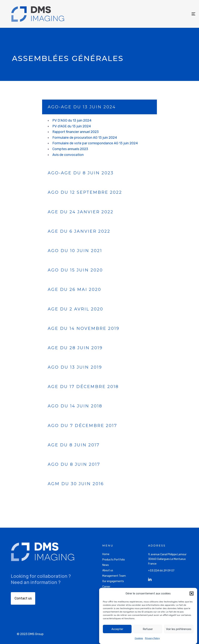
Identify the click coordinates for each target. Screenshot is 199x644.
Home (106, 554)
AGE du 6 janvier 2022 (79, 231)
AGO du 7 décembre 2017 (82, 426)
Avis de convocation (68, 155)
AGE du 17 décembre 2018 (83, 387)
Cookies (139, 638)
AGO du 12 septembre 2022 (85, 192)
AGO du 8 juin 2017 (74, 464)
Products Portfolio (114, 560)
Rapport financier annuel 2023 (76, 132)
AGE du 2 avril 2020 (75, 309)
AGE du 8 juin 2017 (74, 445)
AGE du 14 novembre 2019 (84, 328)
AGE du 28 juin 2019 (75, 348)
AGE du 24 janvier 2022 (81, 212)
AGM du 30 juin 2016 (76, 484)
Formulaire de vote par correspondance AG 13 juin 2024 (95, 143)
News (106, 565)
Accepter (117, 629)
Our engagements (113, 581)
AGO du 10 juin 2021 (75, 251)
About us (108, 570)
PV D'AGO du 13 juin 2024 (72, 120)
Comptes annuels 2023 (70, 149)
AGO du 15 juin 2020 (75, 270)
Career (106, 587)
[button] (192, 593)
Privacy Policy (152, 638)
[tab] (100, 107)
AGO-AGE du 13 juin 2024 (82, 107)
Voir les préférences (179, 629)
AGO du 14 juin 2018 (75, 406)
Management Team (114, 576)
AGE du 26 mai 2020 (74, 289)
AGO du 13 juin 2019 (75, 367)
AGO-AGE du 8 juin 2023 (81, 173)
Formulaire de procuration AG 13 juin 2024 (85, 138)
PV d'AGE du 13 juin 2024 (72, 126)
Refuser (148, 629)
